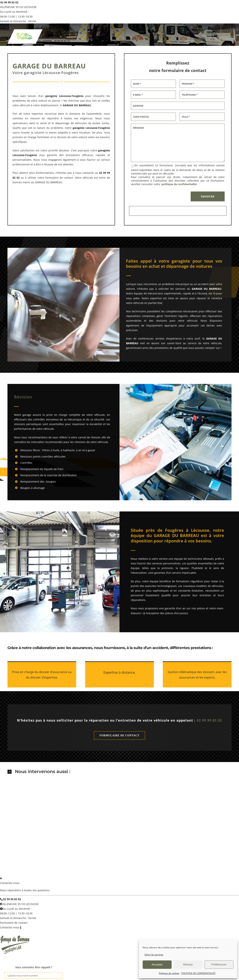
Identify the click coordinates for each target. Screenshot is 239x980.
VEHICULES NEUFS (188, 851)
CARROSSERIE (117, 851)
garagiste (79, 128)
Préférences (219, 964)
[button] (119, 772)
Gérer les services (154, 955)
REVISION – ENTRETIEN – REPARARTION (87, 851)
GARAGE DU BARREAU (61, 865)
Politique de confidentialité (126, 865)
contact (212, 851)
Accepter (157, 964)
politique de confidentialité (179, 184)
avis (203, 851)
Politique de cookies (169, 973)
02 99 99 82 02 (9, 2)
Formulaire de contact (14, 921)
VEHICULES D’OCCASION (141, 851)
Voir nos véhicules (166, 851)
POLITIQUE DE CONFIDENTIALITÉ (198, 973)
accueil (27, 851)
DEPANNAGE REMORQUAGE (48, 851)
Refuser (188, 964)
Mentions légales (90, 865)
